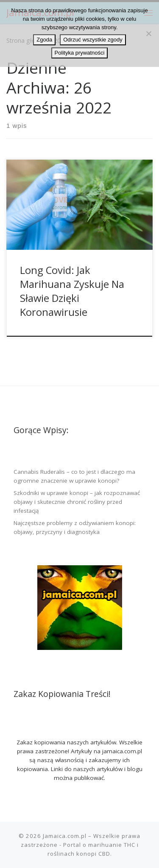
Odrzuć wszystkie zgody (93, 40)
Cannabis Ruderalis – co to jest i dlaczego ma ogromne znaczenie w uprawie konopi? (74, 476)
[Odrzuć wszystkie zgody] (148, 33)
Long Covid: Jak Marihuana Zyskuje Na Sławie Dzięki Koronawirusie (72, 291)
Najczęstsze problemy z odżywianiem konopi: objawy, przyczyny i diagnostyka (75, 527)
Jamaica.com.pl (65, 836)
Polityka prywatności (80, 53)
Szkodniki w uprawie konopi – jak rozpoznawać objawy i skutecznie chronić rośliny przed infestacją (77, 502)
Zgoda (44, 40)
